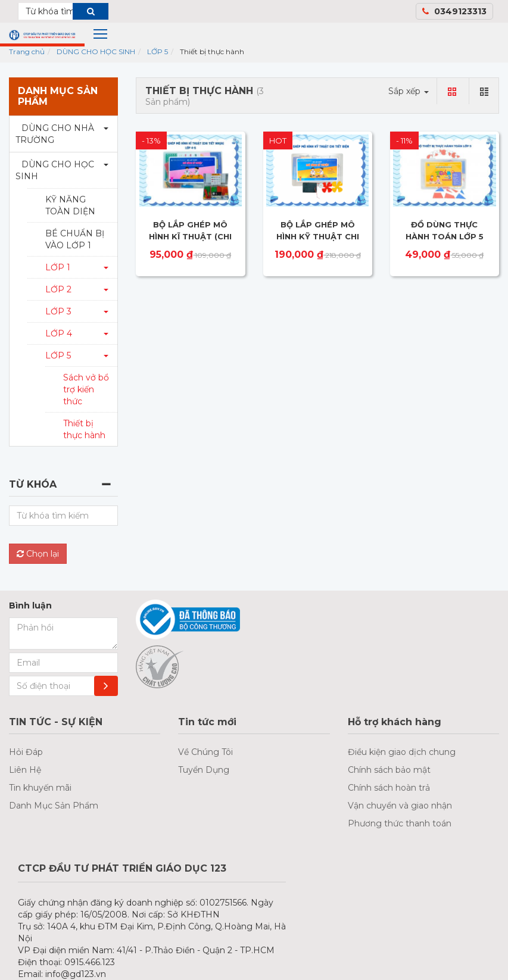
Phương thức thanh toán (400, 823)
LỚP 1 (58, 267)
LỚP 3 (58, 311)
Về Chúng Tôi (205, 752)
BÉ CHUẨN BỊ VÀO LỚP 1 (75, 239)
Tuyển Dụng (204, 770)
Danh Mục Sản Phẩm (54, 806)
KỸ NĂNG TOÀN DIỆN (70, 205)
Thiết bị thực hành (84, 429)
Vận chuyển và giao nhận (400, 806)
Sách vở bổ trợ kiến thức (86, 389)
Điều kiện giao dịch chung (402, 752)
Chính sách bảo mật (389, 770)
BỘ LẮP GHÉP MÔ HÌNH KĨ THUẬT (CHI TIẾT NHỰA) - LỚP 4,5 (190, 236)
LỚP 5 (158, 52)
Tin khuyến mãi (40, 788)
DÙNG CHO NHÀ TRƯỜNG (55, 134)
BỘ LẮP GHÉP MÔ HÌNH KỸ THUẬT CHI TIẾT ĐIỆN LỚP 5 (318, 236)
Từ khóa (33, 484)
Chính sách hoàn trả (389, 788)
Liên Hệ (25, 770)
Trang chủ (27, 52)
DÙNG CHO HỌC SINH (96, 52)
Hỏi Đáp (26, 752)
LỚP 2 (58, 289)
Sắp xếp (409, 91)
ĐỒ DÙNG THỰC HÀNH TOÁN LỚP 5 (445, 230)
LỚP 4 (59, 333)
